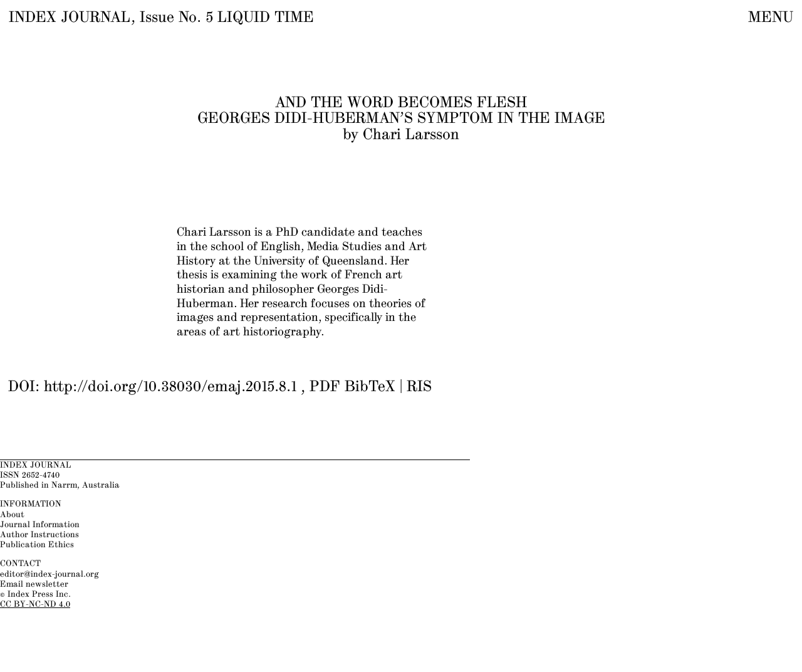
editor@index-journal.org (49, 574)
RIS (419, 387)
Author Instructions (39, 535)
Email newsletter (34, 584)
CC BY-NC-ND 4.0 (35, 604)
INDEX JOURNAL (70, 18)
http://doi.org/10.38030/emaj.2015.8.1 (170, 387)
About (12, 515)
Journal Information (40, 525)
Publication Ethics (37, 545)
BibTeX (370, 387)
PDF (325, 387)
